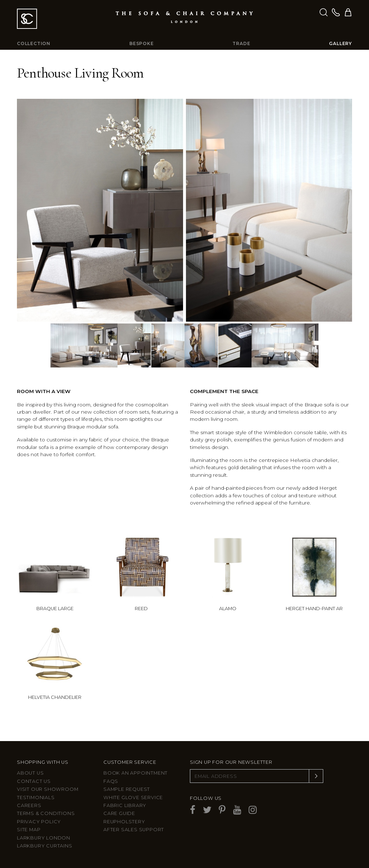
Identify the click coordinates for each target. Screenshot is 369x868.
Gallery (341, 43)
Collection (34, 43)
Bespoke (142, 43)
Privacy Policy (39, 822)
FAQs (111, 781)
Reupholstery (124, 822)
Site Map (29, 830)
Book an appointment (135, 773)
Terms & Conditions (46, 813)
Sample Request (127, 789)
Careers (29, 805)
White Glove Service (133, 797)
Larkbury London (44, 838)
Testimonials (36, 797)
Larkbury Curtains (45, 846)
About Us (30, 773)
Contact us (34, 781)
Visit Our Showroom (48, 789)
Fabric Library (125, 805)
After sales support (134, 830)
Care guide (119, 813)
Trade (241, 43)
